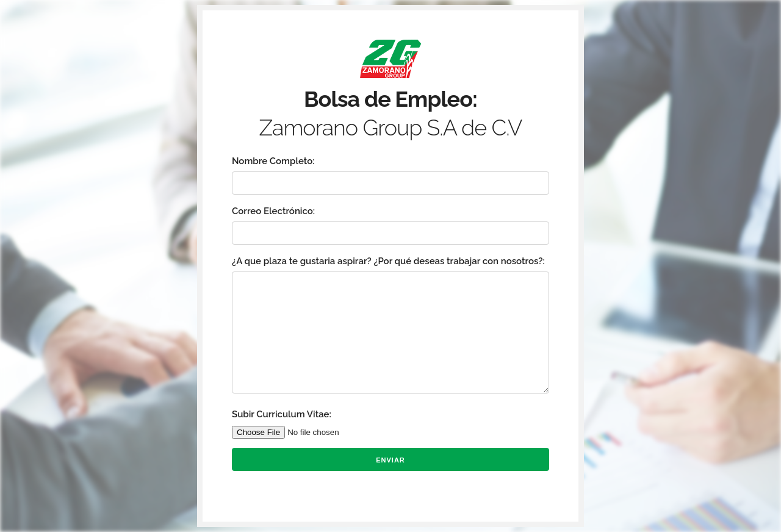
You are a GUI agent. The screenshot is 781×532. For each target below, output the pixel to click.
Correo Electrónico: (273, 211)
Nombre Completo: (273, 161)
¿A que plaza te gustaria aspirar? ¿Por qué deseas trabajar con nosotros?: (388, 261)
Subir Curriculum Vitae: (282, 414)
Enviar (390, 460)
